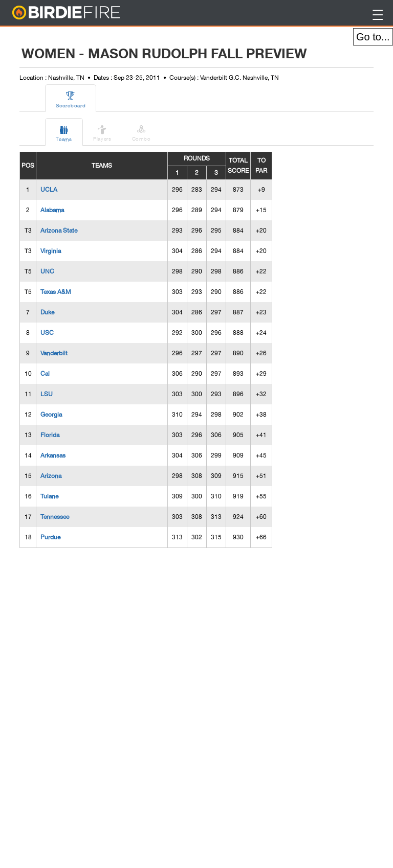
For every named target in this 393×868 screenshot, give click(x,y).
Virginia (51, 251)
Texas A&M (56, 292)
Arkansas (53, 455)
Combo (141, 131)
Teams (64, 132)
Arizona (51, 476)
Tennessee (55, 517)
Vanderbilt (54, 353)
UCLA (49, 190)
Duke (47, 312)
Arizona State (59, 231)
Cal (45, 374)
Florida (50, 435)
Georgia (51, 415)
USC (47, 333)
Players (102, 131)
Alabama (52, 210)
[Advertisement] (96, 709)
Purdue (50, 537)
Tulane (49, 496)
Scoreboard (71, 98)
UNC (47, 271)
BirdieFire (87, 13)
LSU (47, 394)
